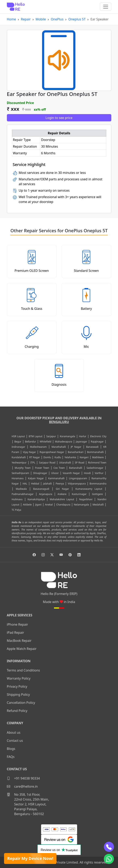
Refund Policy (17, 711)
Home (12, 19)
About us (14, 732)
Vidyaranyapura (77, 484)
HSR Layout (18, 436)
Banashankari (76, 452)
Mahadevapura (64, 442)
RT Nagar (35, 457)
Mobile (41, 19)
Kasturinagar (79, 494)
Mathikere (98, 457)
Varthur (99, 473)
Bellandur (30, 442)
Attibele (27, 505)
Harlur (83, 436)
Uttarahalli (65, 463)
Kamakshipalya (36, 499)
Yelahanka (70, 457)
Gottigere (97, 494)
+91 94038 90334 (23, 778)
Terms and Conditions (23, 670)
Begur (18, 442)
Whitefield (45, 442)
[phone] (109, 847)
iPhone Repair (18, 624)
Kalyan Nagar (36, 478)
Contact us (15, 741)
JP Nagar (76, 447)
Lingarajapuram (78, 478)
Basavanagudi (41, 489)
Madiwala (21, 489)
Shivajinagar (40, 473)
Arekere (62, 494)
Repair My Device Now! (30, 858)
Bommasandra (98, 484)
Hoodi (87, 473)
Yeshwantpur (19, 463)
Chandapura (63, 505)
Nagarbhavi (86, 499)
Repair (26, 19)
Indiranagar (19, 447)
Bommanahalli (95, 452)
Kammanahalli (56, 478)
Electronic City (98, 436)
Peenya (60, 484)
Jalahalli (47, 484)
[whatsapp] (109, 859)
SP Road (80, 463)
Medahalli (98, 505)
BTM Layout (36, 436)
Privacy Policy (17, 686)
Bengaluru (59, 422)
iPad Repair (15, 633)
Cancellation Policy (21, 703)
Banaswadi (92, 447)
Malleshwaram (38, 447)
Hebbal (35, 484)
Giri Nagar (62, 489)
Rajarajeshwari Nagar (52, 452)
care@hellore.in (22, 786)
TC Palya (16, 510)
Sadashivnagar (95, 468)
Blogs (11, 749)
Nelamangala (81, 505)
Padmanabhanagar (23, 494)
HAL (25, 484)
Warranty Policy (19, 678)
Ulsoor (55, 473)
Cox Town (59, 468)
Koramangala (68, 436)
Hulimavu (17, 499)
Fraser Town (42, 468)
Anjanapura (45, 494)
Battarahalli (76, 468)
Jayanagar (81, 442)
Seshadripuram (20, 473)
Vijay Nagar (29, 452)
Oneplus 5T (77, 19)
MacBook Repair (19, 641)
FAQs (11, 757)
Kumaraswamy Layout (89, 489)
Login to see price (59, 118)
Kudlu (58, 457)
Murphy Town (23, 468)
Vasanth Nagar (71, 473)
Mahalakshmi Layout (62, 499)
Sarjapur (51, 436)
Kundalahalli (19, 457)
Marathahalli (59, 447)
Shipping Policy (18, 695)
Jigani (38, 505)
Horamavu (18, 478)
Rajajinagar (97, 442)
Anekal (49, 505)
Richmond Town (97, 463)
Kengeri (84, 457)
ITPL (33, 463)
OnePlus (57, 19)
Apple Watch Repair (22, 649)
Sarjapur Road (47, 463)
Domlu (48, 457)
